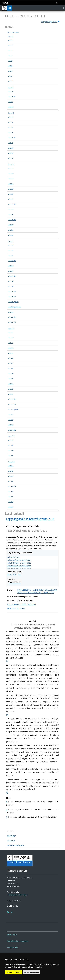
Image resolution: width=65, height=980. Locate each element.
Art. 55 (11, 420)
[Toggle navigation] (63, 8)
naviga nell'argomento (50, 21)
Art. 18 (11, 148)
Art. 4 (10, 56)
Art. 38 (11, 281)
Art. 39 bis (12, 291)
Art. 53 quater (13, 409)
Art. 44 (11, 348)
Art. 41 (11, 332)
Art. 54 (11, 415)
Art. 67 (11, 502)
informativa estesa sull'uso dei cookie (27, 967)
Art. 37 (11, 271)
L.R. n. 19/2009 (13, 32)
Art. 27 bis (12, 204)
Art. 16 (11, 132)
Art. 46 (11, 358)
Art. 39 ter (12, 297)
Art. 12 (11, 107)
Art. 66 (11, 497)
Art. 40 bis (12, 317)
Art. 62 (11, 471)
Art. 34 (11, 250)
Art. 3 (10, 50)
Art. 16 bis (12, 138)
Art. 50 (11, 379)
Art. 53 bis (12, 399)
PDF (15, 575)
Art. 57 (11, 440)
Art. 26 (11, 194)
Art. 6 (10, 66)
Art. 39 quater (13, 302)
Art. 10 (11, 91)
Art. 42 (11, 338)
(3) (7, 715)
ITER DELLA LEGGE (16, 608)
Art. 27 (11, 199)
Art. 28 (11, 209)
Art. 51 (11, 384)
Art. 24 (11, 184)
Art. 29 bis (12, 220)
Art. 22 (11, 174)
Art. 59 (11, 450)
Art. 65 (11, 491)
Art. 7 (10, 71)
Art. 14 (11, 122)
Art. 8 (10, 76)
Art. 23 (11, 179)
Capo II (11, 87)
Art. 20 (11, 158)
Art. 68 (11, 507)
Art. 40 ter (12, 322)
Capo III (11, 113)
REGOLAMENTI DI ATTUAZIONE (22, 605)
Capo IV (11, 164)
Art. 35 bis (12, 261)
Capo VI (11, 329)
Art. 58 (11, 445)
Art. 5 (10, 61)
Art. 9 (10, 81)
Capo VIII (11, 462)
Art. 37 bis (12, 276)
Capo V (11, 241)
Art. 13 (11, 117)
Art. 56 (11, 425)
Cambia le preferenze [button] (31, 972)
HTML (10, 575)
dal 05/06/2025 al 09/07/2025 (19, 566)
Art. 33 (11, 245)
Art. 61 (11, 466)
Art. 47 (11, 363)
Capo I (11, 36)
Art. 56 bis (12, 430)
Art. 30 (11, 225)
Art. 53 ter (12, 404)
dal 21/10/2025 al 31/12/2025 (19, 560)
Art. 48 (11, 368)
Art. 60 (11, 456)
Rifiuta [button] (18, 972)
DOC (20, 575)
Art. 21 (11, 168)
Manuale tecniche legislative (16, 845)
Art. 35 (11, 256)
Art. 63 (11, 476)
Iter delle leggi (11, 836)
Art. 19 (11, 153)
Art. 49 (11, 373)
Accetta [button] (10, 972)
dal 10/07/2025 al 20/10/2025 (19, 563)
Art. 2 (10, 45)
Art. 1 (10, 40)
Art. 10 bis (12, 97)
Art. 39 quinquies (15, 307)
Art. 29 (11, 215)
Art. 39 (11, 286)
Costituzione (11, 841)
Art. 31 (11, 230)
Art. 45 (11, 353)
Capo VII (11, 436)
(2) (7, 661)
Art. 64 (11, 481)
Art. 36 (11, 266)
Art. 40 (11, 312)
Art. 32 (11, 235)
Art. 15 (11, 127)
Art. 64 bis (12, 486)
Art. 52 (11, 389)
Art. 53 (11, 394)
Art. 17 (11, 143)
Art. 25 (11, 189)
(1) (7, 793)
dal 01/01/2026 (13, 557)
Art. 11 (11, 102)
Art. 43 (11, 343)
